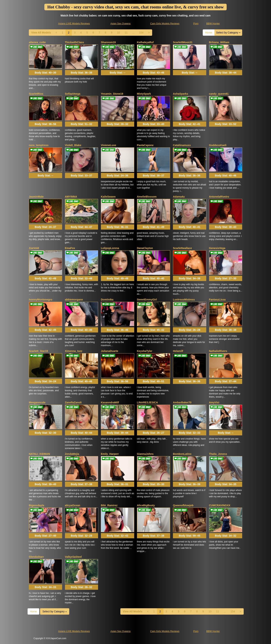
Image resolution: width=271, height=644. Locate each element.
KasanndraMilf (110, 402)
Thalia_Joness (218, 454)
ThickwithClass (74, 42)
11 (126, 33)
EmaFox (70, 248)
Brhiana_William (219, 42)
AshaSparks (181, 94)
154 (141, 33)
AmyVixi (214, 402)
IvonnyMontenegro (41, 300)
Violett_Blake (73, 145)
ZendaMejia (72, 454)
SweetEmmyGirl (147, 300)
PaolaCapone (145, 145)
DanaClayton (145, 248)
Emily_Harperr (110, 454)
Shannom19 (108, 42)
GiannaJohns (145, 454)
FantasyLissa (217, 300)
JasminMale (36, 197)
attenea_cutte (37, 42)
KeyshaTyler (145, 351)
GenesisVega (217, 248)
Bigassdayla (36, 505)
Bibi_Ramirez (109, 505)
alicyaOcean (73, 505)
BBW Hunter (213, 23)
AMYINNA (71, 197)
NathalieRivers (218, 351)
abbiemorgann (74, 300)
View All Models (41, 33)
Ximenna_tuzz (74, 351)
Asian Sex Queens (121, 23)
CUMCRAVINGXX (220, 505)
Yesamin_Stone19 (112, 94)
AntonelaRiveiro (219, 197)
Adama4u (179, 197)
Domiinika (107, 300)
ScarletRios (36, 94)
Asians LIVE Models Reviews (74, 23)
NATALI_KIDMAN (39, 454)
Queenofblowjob (183, 505)
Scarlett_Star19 (38, 351)
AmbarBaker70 (182, 402)
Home (209, 33)
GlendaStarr (36, 557)
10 (118, 33)
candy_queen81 (219, 94)
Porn (196, 23)
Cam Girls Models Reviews (165, 23)
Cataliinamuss (182, 145)
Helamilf (178, 351)
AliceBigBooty (146, 505)
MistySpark (144, 94)
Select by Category (228, 33)
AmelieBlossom (147, 197)
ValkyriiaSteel (73, 557)
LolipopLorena (110, 248)
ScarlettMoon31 (183, 42)
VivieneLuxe (108, 145)
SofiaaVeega (73, 94)
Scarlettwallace (182, 248)
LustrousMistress (184, 300)
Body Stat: (45, 73)
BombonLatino (182, 454)
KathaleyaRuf (145, 42)
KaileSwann (108, 197)
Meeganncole (37, 402)
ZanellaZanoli (73, 402)
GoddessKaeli (218, 145)
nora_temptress (39, 145)
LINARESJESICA (147, 402)
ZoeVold (34, 248)
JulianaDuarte (110, 351)
